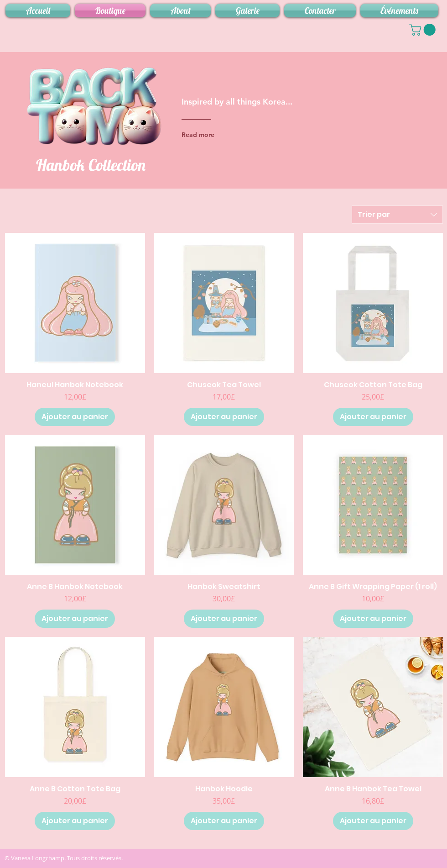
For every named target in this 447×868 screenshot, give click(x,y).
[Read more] (218, 135)
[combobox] (397, 215)
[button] (424, 30)
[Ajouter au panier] (75, 417)
